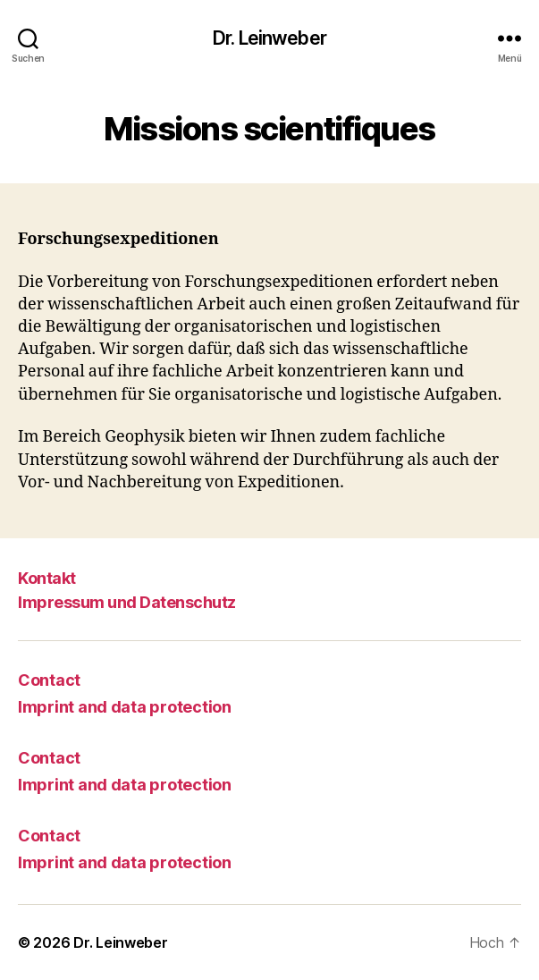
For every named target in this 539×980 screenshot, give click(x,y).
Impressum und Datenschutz (127, 602)
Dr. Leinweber (269, 38)
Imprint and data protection (125, 707)
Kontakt (47, 578)
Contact (49, 680)
